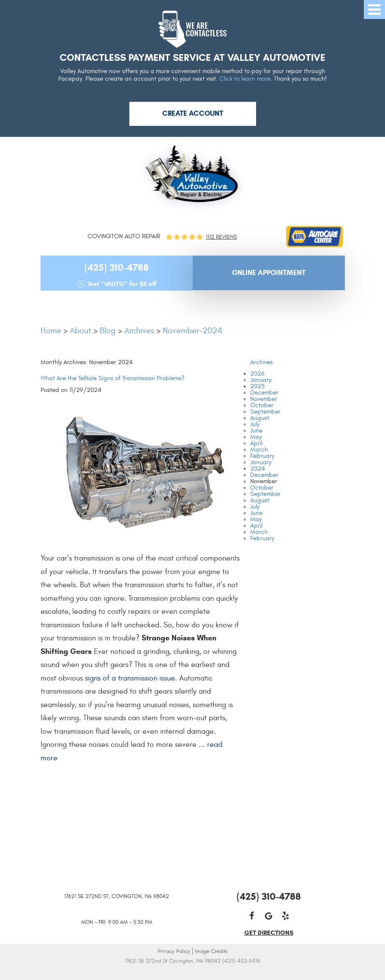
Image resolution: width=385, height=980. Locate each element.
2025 (257, 386)
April (256, 443)
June (256, 431)
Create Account (193, 113)
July (255, 424)
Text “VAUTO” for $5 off (122, 284)
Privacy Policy (174, 951)
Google (269, 916)
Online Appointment (269, 273)
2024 (258, 469)
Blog (108, 331)
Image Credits (211, 951)
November (264, 399)
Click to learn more (245, 79)
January (261, 380)
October (262, 405)
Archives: (262, 362)
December (264, 393)
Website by (192, 973)
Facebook (252, 916)
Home (51, 331)
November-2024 (192, 331)
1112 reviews (221, 237)
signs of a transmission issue (130, 678)
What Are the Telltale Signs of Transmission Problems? (113, 378)
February (262, 456)
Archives (139, 331)
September (265, 412)
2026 (257, 374)
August (260, 418)
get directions (269, 933)
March (259, 450)
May (256, 437)
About (81, 331)
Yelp (286, 916)
